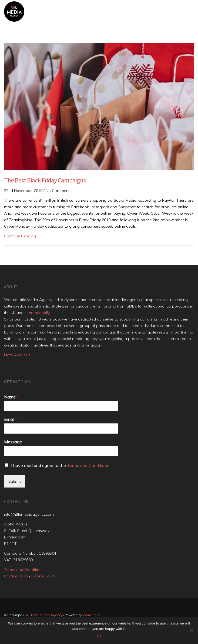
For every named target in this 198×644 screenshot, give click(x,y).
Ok (99, 636)
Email (11, 419)
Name (11, 397)
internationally (37, 313)
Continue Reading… (21, 236)
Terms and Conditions (88, 465)
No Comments (58, 191)
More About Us (17, 355)
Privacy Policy (16, 576)
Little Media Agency (47, 615)
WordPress (92, 615)
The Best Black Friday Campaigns (45, 180)
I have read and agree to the (60, 465)
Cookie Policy (43, 576)
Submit (15, 481)
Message (13, 442)
